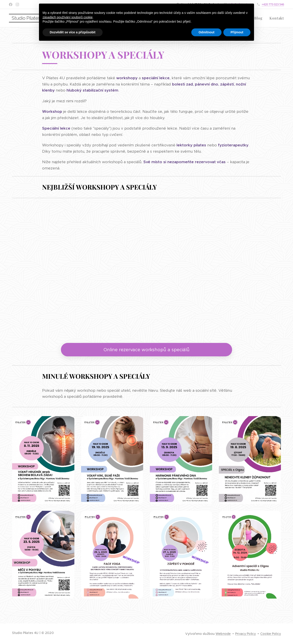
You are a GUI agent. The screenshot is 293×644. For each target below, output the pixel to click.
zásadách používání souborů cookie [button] (68, 17)
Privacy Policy (246, 634)
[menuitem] (258, 18)
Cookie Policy (271, 634)
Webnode (223, 634)
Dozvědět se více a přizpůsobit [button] (73, 32)
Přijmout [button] (237, 32)
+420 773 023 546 (273, 4)
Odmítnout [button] (206, 32)
